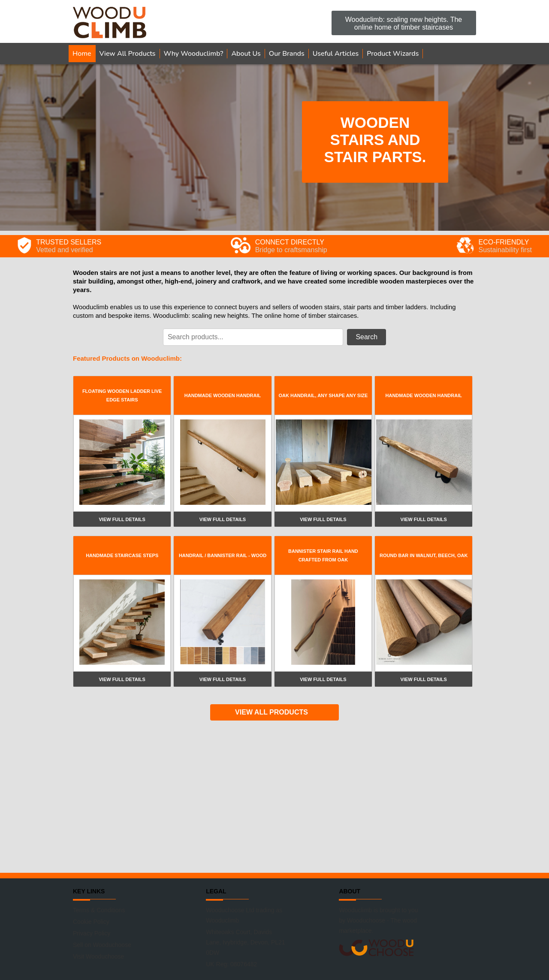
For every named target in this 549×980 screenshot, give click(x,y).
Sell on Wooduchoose (102, 945)
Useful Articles (336, 54)
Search (367, 337)
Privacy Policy (92, 933)
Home (82, 54)
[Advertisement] (274, 796)
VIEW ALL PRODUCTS (271, 712)
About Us (246, 54)
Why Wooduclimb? (194, 54)
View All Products (128, 54)
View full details (122, 519)
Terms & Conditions (99, 910)
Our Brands (287, 54)
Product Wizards (393, 54)
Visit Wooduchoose (98, 956)
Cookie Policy (91, 922)
